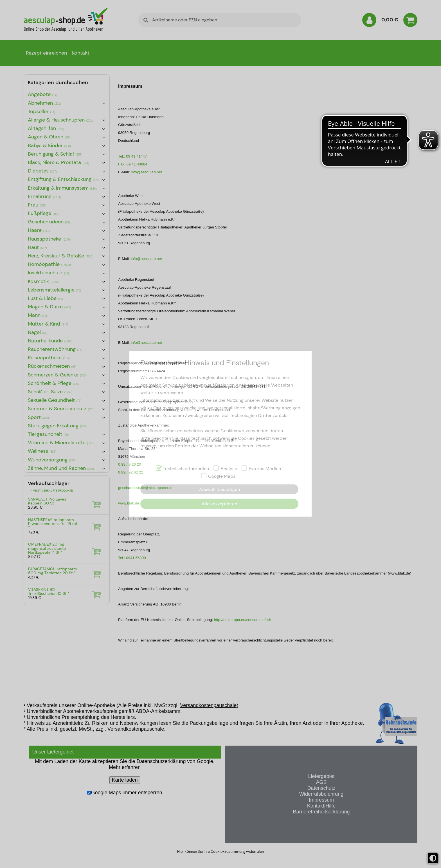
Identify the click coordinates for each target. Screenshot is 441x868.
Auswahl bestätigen (220, 489)
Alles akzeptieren (219, 504)
